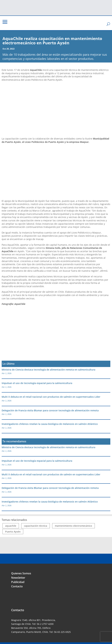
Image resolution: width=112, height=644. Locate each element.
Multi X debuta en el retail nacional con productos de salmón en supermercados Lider (51, 397)
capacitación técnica (36, 526)
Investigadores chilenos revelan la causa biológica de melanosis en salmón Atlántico (50, 424)
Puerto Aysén (13, 532)
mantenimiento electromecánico (73, 526)
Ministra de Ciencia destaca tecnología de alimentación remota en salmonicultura (48, 370)
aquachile (11, 526)
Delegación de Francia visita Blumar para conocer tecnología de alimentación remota (50, 410)
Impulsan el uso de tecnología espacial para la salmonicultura (37, 383)
